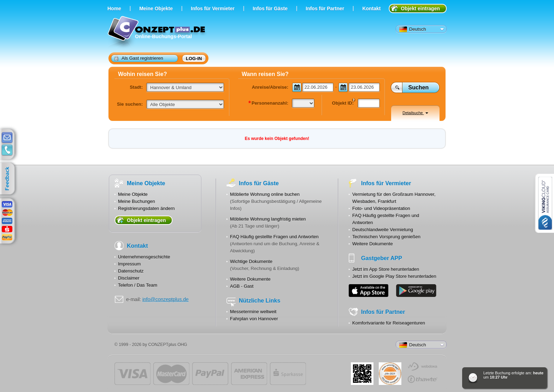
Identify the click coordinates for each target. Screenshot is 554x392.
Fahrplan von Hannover (254, 319)
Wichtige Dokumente (251, 261)
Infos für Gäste (270, 8)
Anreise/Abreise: (270, 87)
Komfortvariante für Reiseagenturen (389, 323)
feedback (9, 179)
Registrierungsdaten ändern (146, 208)
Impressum (129, 264)
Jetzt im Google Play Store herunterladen (394, 276)
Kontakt (371, 8)
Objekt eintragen (420, 8)
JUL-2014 (390, 374)
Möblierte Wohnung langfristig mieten (268, 219)
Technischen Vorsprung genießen (386, 237)
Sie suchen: (130, 104)
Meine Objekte (156, 8)
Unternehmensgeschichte (144, 257)
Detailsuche (415, 113)
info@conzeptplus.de (166, 299)
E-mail (7, 138)
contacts (7, 150)
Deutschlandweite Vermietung (383, 230)
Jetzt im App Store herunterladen (386, 269)
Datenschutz (131, 271)
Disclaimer (129, 278)
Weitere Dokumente (250, 279)
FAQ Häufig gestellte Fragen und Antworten (274, 237)
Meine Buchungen (137, 201)
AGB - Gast (242, 286)
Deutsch (413, 29)
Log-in (194, 58)
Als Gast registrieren (139, 58)
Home (114, 8)
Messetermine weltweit (253, 312)
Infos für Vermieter (213, 8)
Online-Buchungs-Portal (157, 33)
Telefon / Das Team (138, 285)
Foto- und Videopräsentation (381, 208)
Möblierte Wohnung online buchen (265, 194)
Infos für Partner (325, 8)
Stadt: (136, 87)
